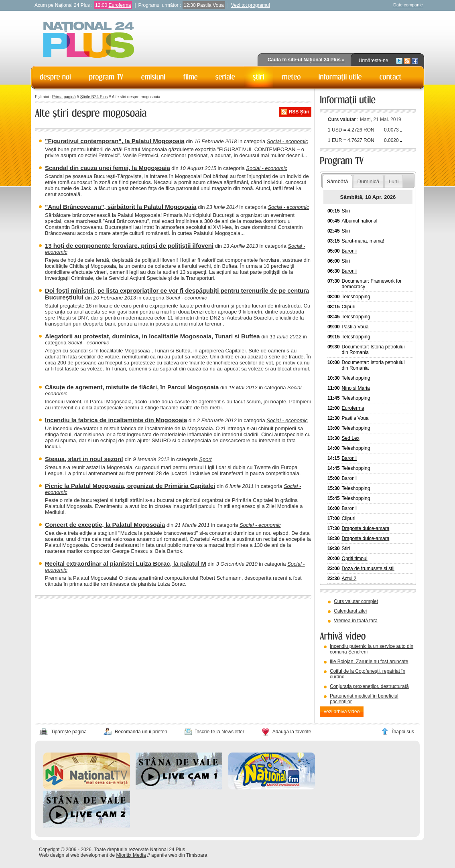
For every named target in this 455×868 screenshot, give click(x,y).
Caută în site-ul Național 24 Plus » (306, 60)
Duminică (368, 181)
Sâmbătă (337, 181)
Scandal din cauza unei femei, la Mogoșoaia (108, 168)
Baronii (349, 251)
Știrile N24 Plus (94, 97)
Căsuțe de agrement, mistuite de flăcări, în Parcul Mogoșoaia (132, 387)
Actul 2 (349, 579)
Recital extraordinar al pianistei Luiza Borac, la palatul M (126, 563)
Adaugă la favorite (292, 732)
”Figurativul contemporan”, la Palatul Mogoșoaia (115, 141)
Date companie (408, 5)
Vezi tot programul (251, 5)
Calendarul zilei (350, 611)
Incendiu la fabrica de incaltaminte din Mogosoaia (116, 420)
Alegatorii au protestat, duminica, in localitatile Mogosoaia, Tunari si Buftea (152, 336)
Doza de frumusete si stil (368, 569)
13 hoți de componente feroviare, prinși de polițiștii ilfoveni (129, 246)
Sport (205, 459)
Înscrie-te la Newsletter (220, 732)
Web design (52, 855)
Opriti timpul (355, 558)
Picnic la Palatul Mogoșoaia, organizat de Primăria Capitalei (130, 486)
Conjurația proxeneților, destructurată (369, 686)
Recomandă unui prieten (141, 732)
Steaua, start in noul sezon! (84, 459)
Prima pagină (64, 97)
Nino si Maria (356, 388)
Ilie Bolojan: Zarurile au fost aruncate (369, 662)
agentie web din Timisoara (179, 855)
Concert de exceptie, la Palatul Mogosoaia (105, 525)
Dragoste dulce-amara (366, 528)
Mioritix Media (131, 855)
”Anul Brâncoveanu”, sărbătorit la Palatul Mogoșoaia (121, 207)
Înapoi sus (403, 732)
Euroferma (120, 5)
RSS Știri (299, 112)
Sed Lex (351, 438)
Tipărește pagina (69, 732)
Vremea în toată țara (356, 621)
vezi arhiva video (342, 712)
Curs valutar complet (356, 601)
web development (89, 855)
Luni (393, 181)
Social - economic (287, 141)
